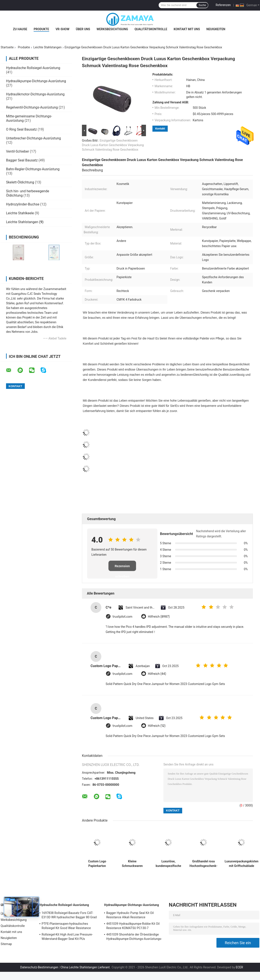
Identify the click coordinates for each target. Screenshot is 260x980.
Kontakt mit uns (187, 29)
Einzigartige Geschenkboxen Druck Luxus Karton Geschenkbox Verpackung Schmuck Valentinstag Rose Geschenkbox (113, 145)
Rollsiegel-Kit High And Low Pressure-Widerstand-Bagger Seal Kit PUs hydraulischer (67, 937)
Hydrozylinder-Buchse (23, 204)
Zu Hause (20, 29)
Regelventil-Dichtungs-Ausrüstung (32, 107)
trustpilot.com (122, 617)
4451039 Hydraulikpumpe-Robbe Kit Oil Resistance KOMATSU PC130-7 (133, 926)
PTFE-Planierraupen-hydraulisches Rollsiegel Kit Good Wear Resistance (66, 926)
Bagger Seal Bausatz (22, 160)
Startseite (7, 47)
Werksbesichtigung (112, 29)
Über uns (83, 29)
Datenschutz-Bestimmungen (39, 967)
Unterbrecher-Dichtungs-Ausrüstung (34, 138)
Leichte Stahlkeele (20, 213)
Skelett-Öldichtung (20, 182)
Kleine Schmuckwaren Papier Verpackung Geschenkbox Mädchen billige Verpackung (132, 864)
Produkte (41, 29)
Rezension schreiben (122, 568)
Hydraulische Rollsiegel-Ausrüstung (33, 68)
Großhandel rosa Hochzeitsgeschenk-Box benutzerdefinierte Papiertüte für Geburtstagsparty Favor (203, 864)
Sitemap (6, 944)
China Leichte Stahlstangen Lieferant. (86, 967)
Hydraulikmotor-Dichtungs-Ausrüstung (35, 94)
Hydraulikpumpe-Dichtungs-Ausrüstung (36, 81)
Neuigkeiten (216, 29)
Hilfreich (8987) (159, 617)
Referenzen (223, 5)
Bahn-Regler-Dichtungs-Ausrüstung (33, 169)
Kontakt (160, 129)
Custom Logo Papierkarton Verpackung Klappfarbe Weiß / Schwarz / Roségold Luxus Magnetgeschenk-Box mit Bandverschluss (97, 864)
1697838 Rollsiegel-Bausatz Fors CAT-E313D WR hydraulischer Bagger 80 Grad (69, 915)
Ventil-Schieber (18, 151)
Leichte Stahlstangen (48, 47)
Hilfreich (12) (157, 726)
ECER (240, 967)
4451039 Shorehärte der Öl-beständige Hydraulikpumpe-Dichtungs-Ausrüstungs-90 (134, 937)
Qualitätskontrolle (151, 29)
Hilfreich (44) (157, 674)
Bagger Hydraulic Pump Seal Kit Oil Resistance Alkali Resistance (130, 915)
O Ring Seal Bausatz (21, 129)
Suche (202, 5)
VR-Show (63, 29)
